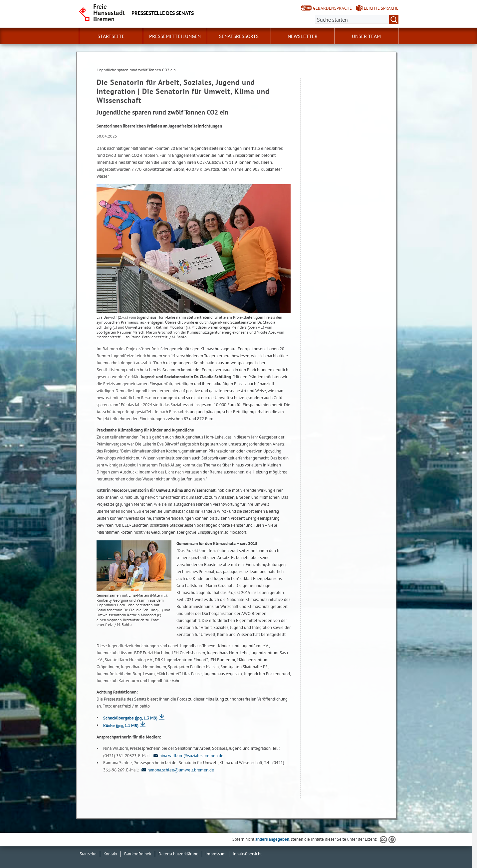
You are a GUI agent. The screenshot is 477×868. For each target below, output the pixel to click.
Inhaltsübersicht (247, 854)
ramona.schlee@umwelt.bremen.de (177, 770)
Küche (121, 726)
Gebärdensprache (332, 8)
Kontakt (110, 854)
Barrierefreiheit (138, 854)
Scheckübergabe (130, 718)
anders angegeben (272, 839)
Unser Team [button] (366, 36)
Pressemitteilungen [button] (175, 36)
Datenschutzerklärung (178, 854)
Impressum (216, 854)
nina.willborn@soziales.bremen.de (188, 756)
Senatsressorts (239, 36)
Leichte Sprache (381, 8)
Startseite (111, 36)
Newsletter (303, 36)
